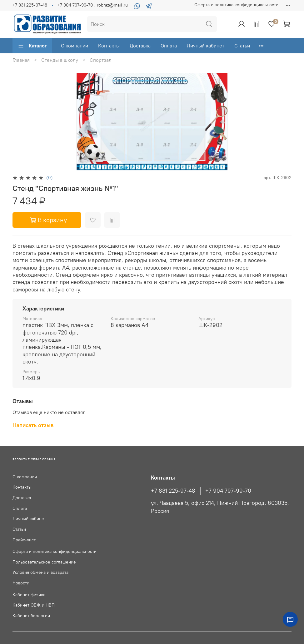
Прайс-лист (24, 540)
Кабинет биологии (31, 616)
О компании (75, 46)
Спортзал (101, 60)
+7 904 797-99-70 (228, 491)
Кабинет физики (29, 595)
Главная (21, 60)
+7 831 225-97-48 (30, 5)
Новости (21, 583)
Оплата (169, 46)
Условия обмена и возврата (40, 572)
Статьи (242, 46)
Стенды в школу (60, 60)
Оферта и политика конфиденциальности (236, 5)
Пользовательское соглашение (44, 562)
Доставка (140, 46)
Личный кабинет (206, 46)
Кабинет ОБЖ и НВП (34, 605)
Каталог (32, 46)
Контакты (109, 46)
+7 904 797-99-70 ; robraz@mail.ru (93, 5)
